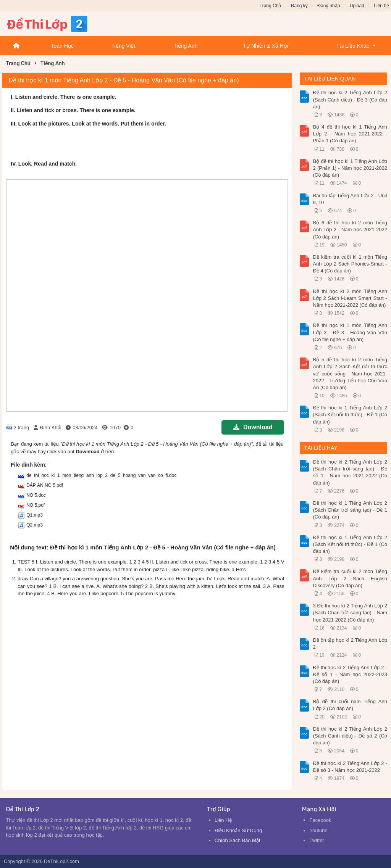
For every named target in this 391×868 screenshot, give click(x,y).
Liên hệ (381, 6)
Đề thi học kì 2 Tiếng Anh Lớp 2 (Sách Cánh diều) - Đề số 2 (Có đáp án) (350, 736)
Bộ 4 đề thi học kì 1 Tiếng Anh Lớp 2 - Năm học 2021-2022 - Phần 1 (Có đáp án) (350, 134)
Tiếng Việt (124, 46)
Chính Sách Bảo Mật (238, 840)
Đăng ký (299, 6)
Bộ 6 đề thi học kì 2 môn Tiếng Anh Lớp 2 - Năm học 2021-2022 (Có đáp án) (350, 229)
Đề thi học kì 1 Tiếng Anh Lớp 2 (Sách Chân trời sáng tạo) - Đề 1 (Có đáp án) (350, 510)
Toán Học (62, 46)
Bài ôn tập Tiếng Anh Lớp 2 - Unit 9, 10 (350, 199)
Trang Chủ (271, 6)
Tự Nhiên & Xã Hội (265, 46)
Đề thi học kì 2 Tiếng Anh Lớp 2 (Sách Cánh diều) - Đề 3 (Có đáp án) (350, 99)
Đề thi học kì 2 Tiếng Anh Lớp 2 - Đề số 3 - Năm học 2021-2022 (350, 767)
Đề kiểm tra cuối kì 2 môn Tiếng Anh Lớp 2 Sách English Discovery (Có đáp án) (350, 578)
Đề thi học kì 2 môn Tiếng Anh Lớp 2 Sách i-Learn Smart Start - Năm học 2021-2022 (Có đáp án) (350, 298)
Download (253, 427)
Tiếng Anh (185, 46)
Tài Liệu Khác (353, 46)
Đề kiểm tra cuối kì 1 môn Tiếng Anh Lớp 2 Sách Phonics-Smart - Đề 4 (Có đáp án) (350, 264)
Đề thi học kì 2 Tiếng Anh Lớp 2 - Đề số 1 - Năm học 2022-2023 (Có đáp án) (350, 674)
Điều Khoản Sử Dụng (238, 830)
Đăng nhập (329, 6)
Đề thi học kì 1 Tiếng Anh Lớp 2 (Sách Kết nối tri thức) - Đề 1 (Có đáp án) (350, 415)
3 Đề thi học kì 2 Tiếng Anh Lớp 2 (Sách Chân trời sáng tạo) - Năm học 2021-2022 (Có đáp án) (350, 613)
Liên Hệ (223, 820)
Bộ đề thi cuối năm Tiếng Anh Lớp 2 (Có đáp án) (350, 705)
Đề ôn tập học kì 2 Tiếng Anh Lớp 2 (350, 643)
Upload (357, 6)
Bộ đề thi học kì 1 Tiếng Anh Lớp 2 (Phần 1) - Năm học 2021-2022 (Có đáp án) (350, 168)
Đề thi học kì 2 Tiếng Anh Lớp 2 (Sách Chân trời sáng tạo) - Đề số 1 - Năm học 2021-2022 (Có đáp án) (350, 472)
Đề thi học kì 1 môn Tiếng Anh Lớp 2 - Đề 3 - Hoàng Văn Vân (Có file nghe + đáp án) (350, 332)
